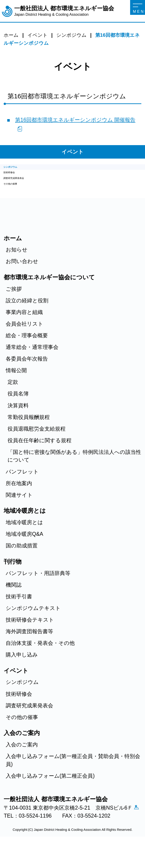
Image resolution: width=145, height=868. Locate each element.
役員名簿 (18, 412)
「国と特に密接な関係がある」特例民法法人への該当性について (74, 474)
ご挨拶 (14, 307)
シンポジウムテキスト (33, 626)
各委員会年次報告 (27, 377)
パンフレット (22, 490)
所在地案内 (19, 501)
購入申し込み (22, 673)
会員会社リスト (25, 342)
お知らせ (17, 268)
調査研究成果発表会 (27, 190)
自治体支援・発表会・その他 (40, 661)
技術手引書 (19, 614)
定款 (13, 400)
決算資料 (18, 424)
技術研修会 (17, 179)
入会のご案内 (22, 763)
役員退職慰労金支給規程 (37, 447)
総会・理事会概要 (27, 354)
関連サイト (19, 513)
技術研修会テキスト (30, 638)
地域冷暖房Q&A (25, 552)
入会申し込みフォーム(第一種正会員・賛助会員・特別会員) (73, 778)
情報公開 (16, 389)
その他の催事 (20, 200)
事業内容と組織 (24, 330)
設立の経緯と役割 (27, 319)
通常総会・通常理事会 (32, 365)
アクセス (9, 835)
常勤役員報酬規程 (29, 435)
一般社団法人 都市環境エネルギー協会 (64, 11)
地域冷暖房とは (24, 541)
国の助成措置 (22, 564)
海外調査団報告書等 (29, 650)
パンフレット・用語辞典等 (38, 591)
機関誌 (14, 603)
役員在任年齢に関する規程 (40, 458)
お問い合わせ (22, 280)
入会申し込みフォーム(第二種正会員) (50, 794)
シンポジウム (20, 169)
